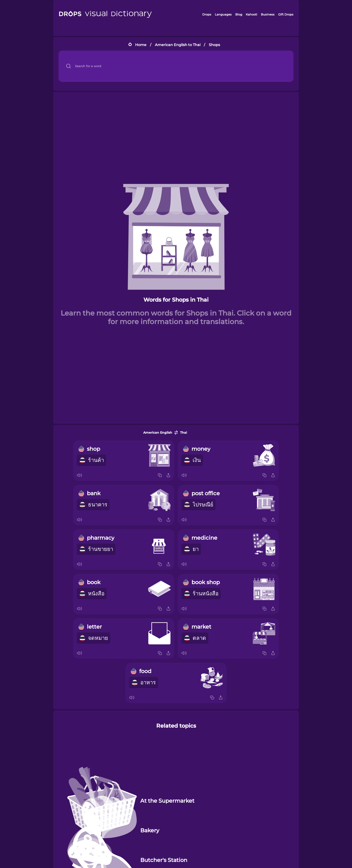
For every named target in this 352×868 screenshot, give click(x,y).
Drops (207, 14)
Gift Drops (286, 14)
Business (268, 14)
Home (141, 45)
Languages (223, 14)
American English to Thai (178, 45)
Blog (239, 14)
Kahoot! (251, 14)
